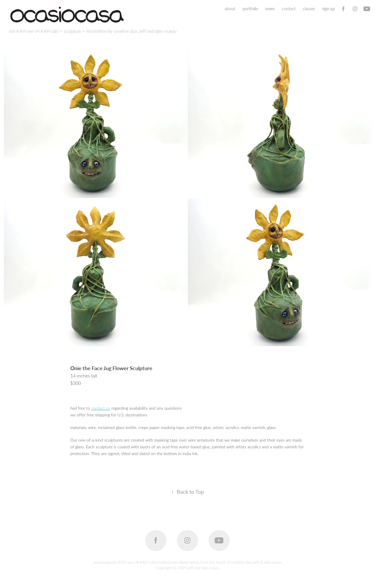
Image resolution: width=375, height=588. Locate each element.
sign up (329, 9)
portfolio (250, 9)
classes (309, 9)
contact (289, 9)
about (230, 9)
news (270, 9)
